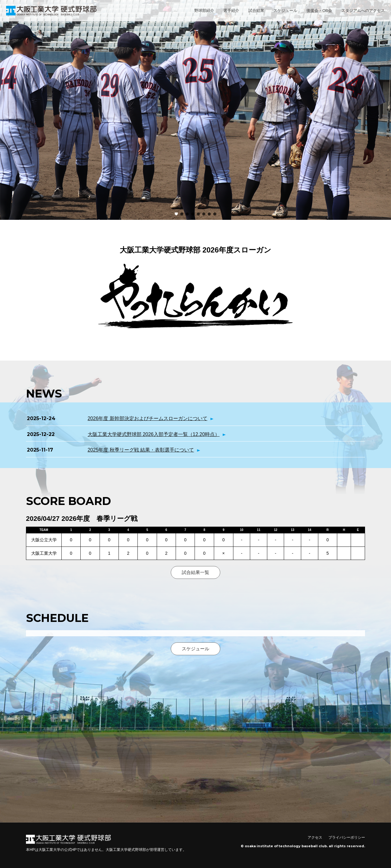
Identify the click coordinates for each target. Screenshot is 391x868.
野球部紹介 (204, 11)
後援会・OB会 (319, 11)
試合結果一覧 (195, 572)
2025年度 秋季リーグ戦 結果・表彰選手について (141, 450)
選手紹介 (231, 11)
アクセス (315, 837)
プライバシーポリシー (347, 837)
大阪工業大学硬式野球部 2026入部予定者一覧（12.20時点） (154, 434)
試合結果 (256, 11)
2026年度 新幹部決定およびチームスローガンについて (148, 418)
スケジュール (285, 11)
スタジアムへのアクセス (363, 11)
